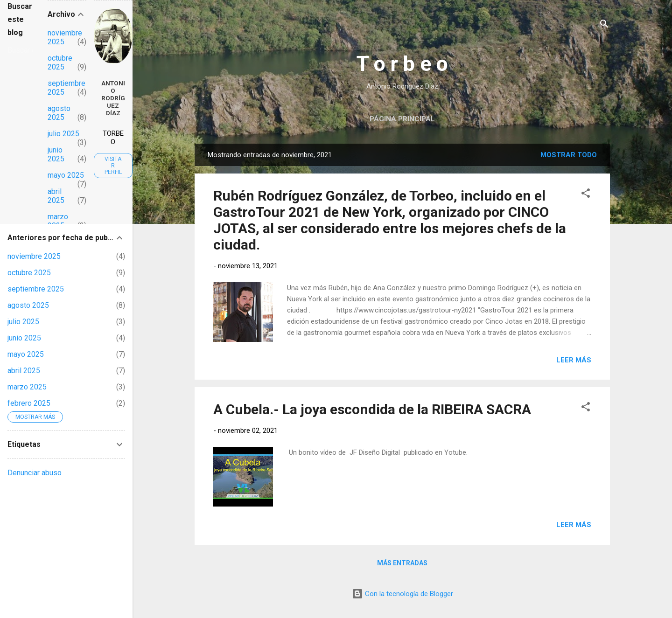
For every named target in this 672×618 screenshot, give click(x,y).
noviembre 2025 (34, 256)
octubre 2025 (60, 62)
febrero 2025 (29, 403)
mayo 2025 (66, 175)
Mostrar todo (569, 155)
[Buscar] (604, 25)
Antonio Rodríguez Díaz (113, 98)
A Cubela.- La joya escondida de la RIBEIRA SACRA (372, 409)
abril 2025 (56, 196)
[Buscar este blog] (20, 50)
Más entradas (402, 563)
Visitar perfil (113, 166)
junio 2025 (56, 154)
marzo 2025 (58, 221)
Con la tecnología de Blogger (402, 594)
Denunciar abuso (35, 473)
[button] (586, 195)
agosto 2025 (59, 113)
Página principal (402, 119)
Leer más (574, 360)
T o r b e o (402, 64)
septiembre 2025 (36, 289)
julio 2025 (63, 134)
